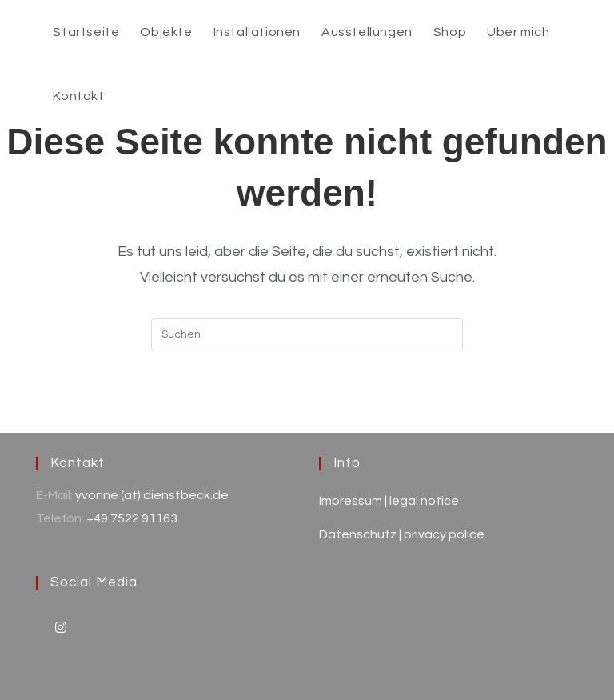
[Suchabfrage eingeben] (307, 334)
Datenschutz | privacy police (402, 534)
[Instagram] (60, 628)
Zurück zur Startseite (307, 415)
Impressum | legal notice (389, 501)
